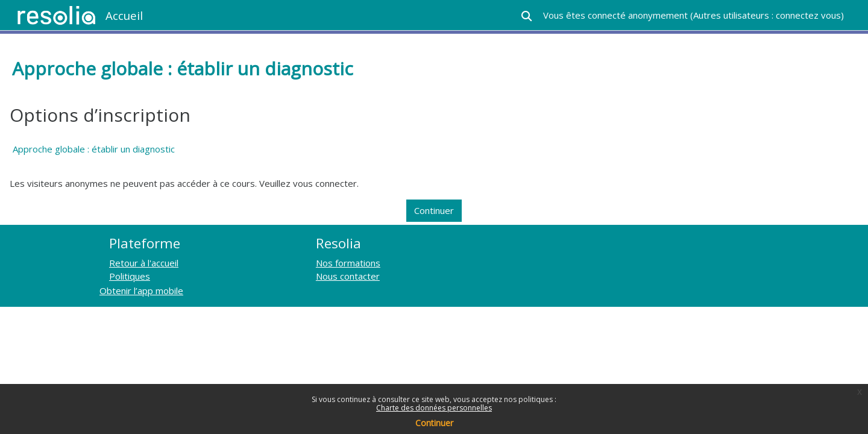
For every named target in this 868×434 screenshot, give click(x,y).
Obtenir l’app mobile (141, 291)
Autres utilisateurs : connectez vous (767, 15)
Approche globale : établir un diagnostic (94, 149)
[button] (527, 16)
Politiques (130, 276)
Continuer (434, 423)
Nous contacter (348, 276)
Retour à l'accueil (144, 263)
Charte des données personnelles (434, 408)
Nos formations (348, 263)
